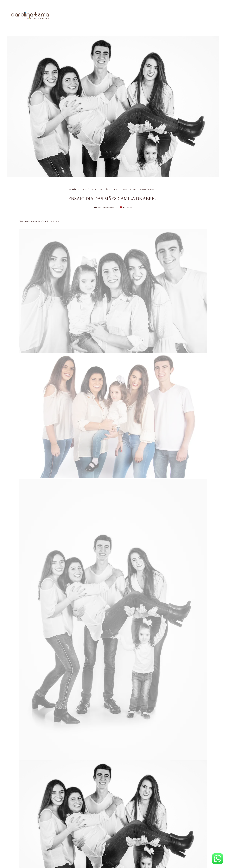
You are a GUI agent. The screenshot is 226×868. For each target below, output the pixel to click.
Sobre (131, 16)
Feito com (113, 865)
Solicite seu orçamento (195, 393)
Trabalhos (151, 16)
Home (113, 16)
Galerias (173, 16)
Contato (209, 16)
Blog (191, 16)
